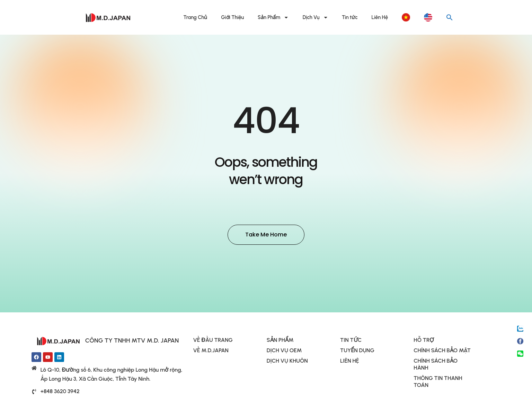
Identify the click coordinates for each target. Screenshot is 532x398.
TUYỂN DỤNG (357, 351)
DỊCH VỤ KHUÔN (287, 362)
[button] (450, 17)
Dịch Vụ (315, 18)
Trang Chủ (196, 17)
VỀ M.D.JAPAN (211, 351)
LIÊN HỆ (349, 362)
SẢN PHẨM (280, 341)
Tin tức (350, 17)
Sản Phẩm (273, 18)
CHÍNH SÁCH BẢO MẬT (442, 351)
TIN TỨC (351, 341)
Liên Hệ (380, 17)
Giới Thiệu (232, 17)
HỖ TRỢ (424, 341)
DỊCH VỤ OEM (284, 351)
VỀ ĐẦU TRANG (213, 341)
